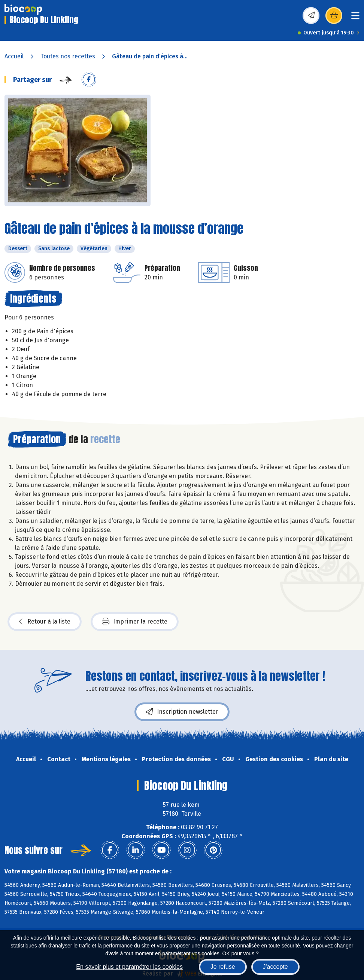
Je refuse (223, 967)
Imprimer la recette (135, 622)
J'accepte (275, 967)
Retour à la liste (45, 622)
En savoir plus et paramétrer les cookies (129, 967)
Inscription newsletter (182, 712)
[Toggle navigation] (355, 18)
